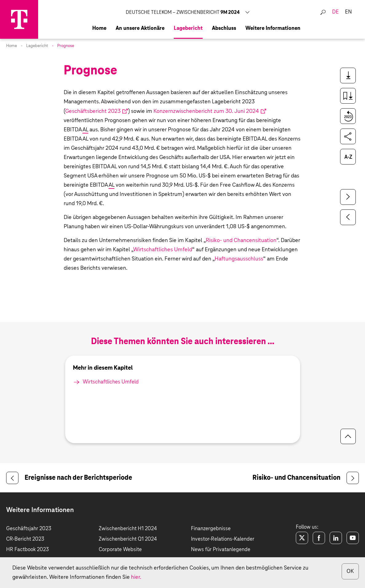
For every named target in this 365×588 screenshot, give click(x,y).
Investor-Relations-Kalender (223, 539)
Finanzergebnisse (211, 529)
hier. (136, 577)
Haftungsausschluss (239, 259)
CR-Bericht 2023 (25, 539)
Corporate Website (120, 550)
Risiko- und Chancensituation (241, 240)
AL (85, 130)
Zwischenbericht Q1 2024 (128, 539)
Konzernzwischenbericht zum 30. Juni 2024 (206, 111)
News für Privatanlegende (221, 550)
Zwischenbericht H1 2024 (128, 529)
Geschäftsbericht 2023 (93, 111)
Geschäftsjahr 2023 (29, 529)
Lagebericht (37, 46)
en (348, 12)
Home (12, 46)
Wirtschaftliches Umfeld (163, 250)
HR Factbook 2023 (28, 550)
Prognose (66, 46)
